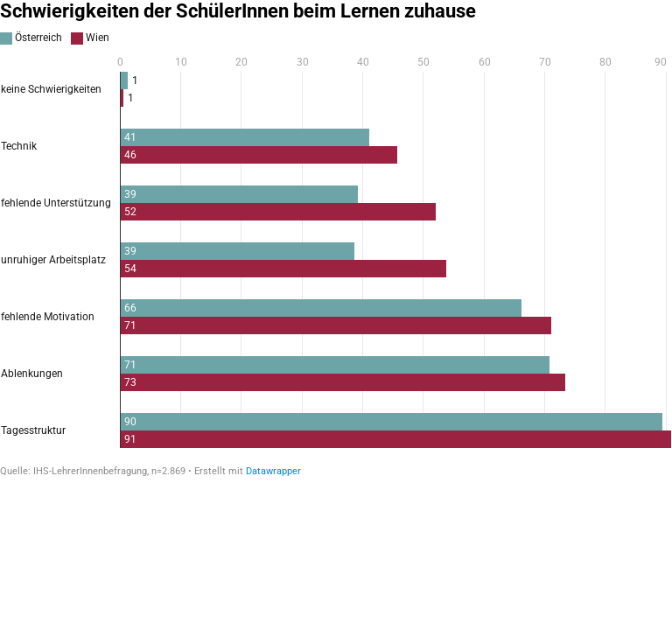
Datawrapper (273, 471)
